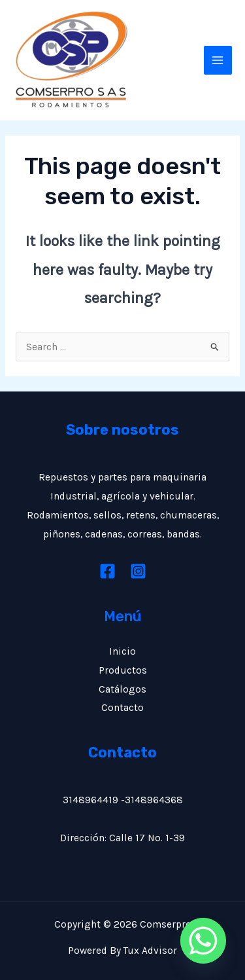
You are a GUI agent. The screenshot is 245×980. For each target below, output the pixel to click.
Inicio (122, 651)
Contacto (122, 708)
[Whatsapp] (203, 941)
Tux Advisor (150, 951)
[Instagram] (138, 571)
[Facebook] (107, 571)
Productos (123, 670)
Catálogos (122, 689)
